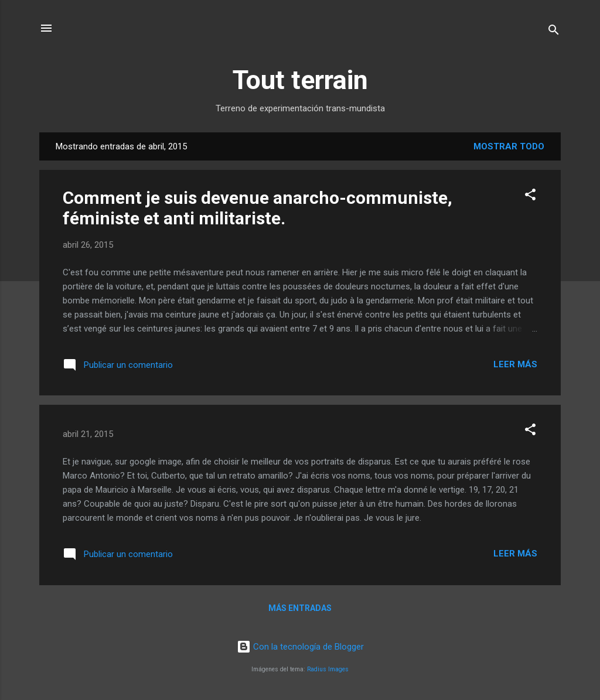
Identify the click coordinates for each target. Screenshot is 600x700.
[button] (530, 197)
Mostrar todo (509, 146)
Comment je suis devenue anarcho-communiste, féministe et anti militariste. (258, 208)
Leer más (515, 364)
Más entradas (300, 608)
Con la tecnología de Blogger (300, 647)
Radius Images (328, 669)
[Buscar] (554, 32)
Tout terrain (300, 80)
